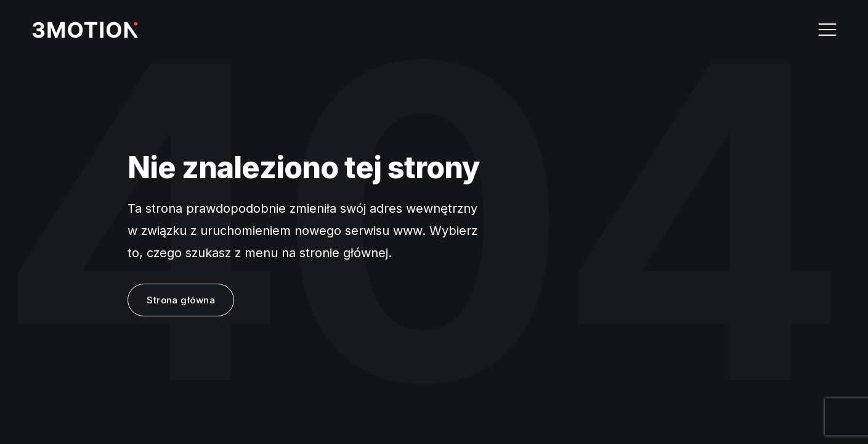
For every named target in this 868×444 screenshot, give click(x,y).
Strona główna (181, 300)
